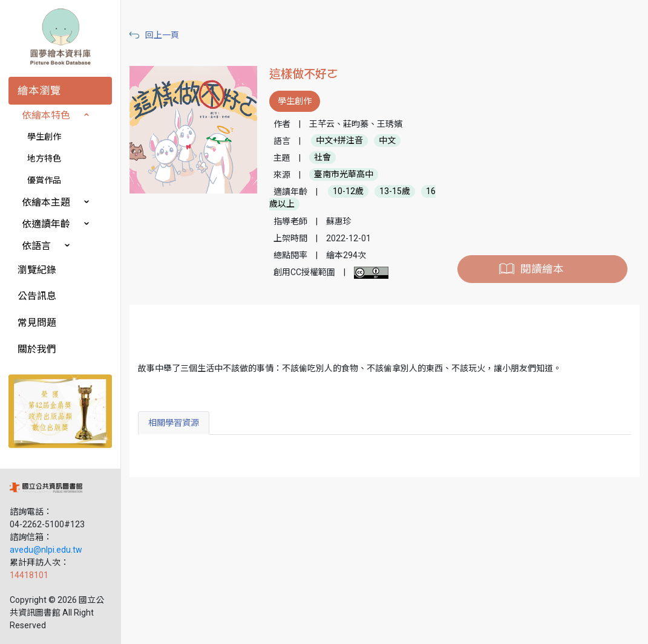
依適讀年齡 (46, 224)
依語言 (36, 246)
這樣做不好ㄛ (304, 74)
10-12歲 (348, 192)
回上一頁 (162, 35)
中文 (387, 141)
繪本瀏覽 (39, 91)
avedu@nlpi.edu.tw (46, 550)
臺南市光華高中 (344, 175)
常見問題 (37, 323)
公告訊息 (37, 296)
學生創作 (44, 137)
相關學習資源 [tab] (174, 423)
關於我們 (37, 349)
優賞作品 (44, 180)
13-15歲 (395, 192)
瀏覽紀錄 (37, 270)
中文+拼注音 (339, 141)
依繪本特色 (46, 115)
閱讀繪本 (542, 269)
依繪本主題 (46, 202)
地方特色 (44, 158)
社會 (322, 158)
